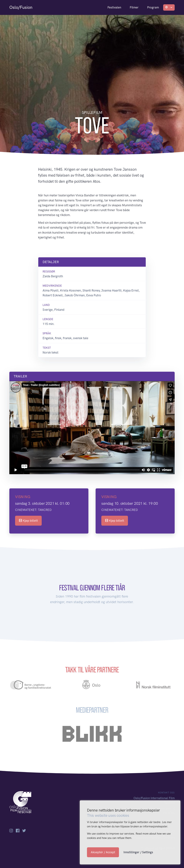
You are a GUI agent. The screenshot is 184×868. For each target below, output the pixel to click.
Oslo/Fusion (21, 7)
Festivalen (114, 7)
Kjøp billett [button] (28, 521)
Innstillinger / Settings (138, 852)
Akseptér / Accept (103, 852)
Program (153, 7)
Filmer (134, 7)
